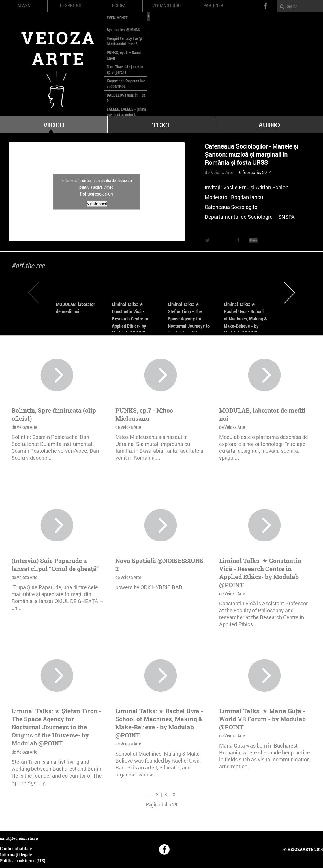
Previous (34, 293)
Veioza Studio (166, 5)
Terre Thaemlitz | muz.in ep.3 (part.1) (125, 69)
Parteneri (214, 5)
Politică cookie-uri (97, 193)
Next (289, 293)
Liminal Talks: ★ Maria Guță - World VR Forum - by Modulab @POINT (262, 719)
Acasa (24, 5)
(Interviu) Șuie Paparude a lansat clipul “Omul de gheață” (55, 565)
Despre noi (71, 5)
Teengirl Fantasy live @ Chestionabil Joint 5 (124, 41)
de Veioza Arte (219, 172)
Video (54, 125)
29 (175, 804)
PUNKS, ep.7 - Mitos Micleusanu (144, 414)
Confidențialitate (16, 848)
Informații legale (16, 855)
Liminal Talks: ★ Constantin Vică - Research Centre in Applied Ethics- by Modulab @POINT (130, 319)
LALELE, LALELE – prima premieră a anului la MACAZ (126, 115)
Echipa (119, 5)
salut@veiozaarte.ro (19, 838)
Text (161, 125)
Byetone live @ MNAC (123, 30)
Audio (269, 125)
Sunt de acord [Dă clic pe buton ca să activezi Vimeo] (97, 203)
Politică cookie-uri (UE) (23, 861)
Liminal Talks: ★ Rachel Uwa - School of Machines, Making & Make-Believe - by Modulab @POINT (245, 319)
